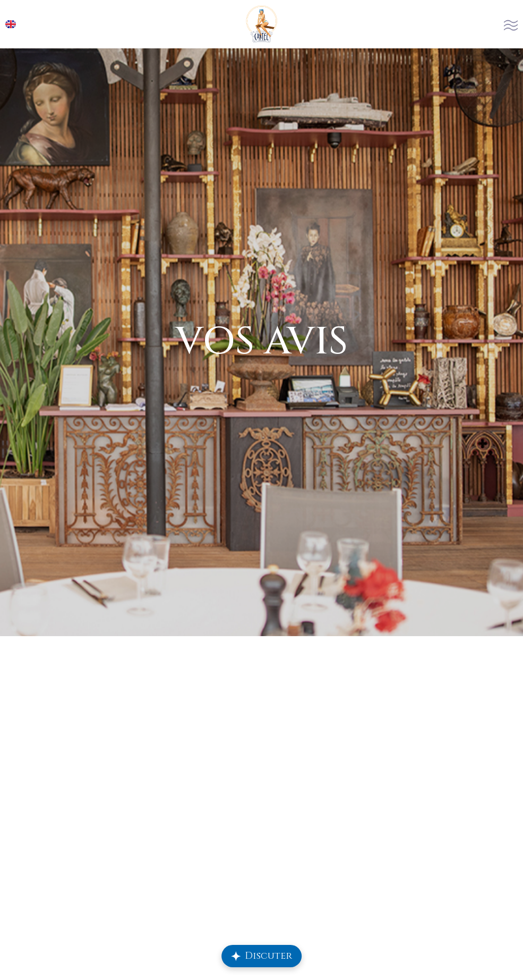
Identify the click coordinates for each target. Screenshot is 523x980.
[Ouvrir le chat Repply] (262, 956)
